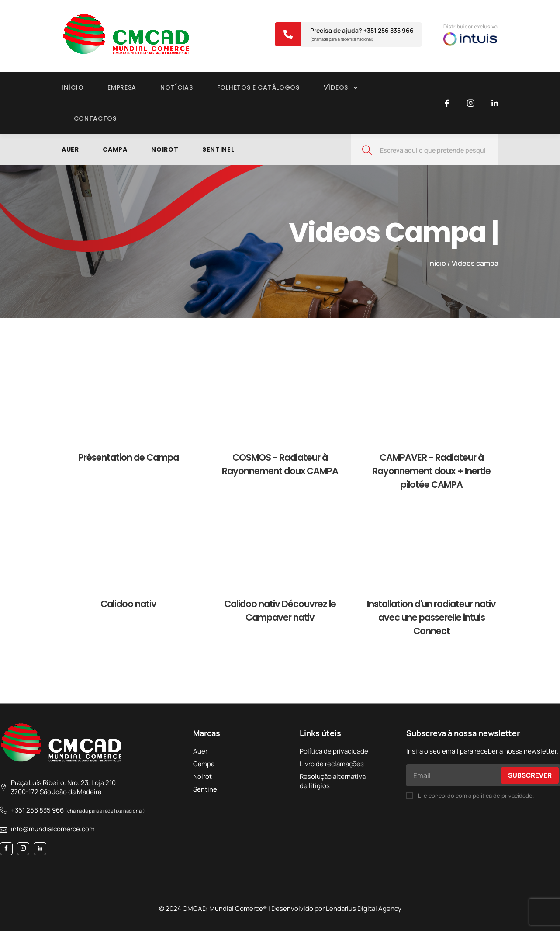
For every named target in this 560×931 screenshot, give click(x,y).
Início (73, 87)
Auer (70, 149)
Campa (116, 149)
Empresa (122, 87)
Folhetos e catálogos (258, 87)
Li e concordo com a (476, 796)
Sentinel (219, 149)
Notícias (177, 87)
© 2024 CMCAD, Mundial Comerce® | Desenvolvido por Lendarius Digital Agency (280, 908)
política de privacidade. (503, 796)
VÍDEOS (341, 88)
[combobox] (425, 150)
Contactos (95, 118)
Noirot (165, 149)
